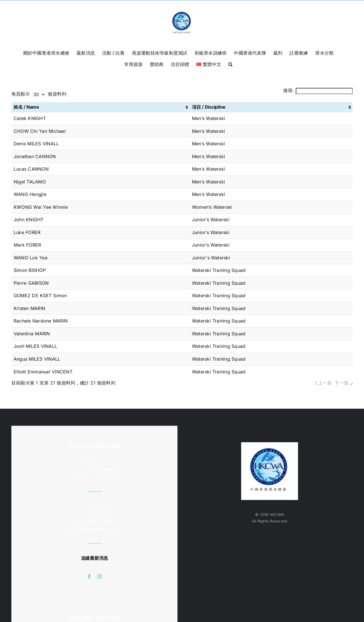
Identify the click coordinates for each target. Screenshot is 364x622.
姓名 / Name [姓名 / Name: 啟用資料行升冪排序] (26, 107)
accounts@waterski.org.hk (94, 529)
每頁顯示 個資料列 (39, 94)
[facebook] (89, 576)
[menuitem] (209, 64)
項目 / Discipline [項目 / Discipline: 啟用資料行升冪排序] (209, 107)
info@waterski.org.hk (94, 521)
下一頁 (341, 383)
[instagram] (100, 576)
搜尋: (318, 90)
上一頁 (325, 383)
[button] (230, 64)
